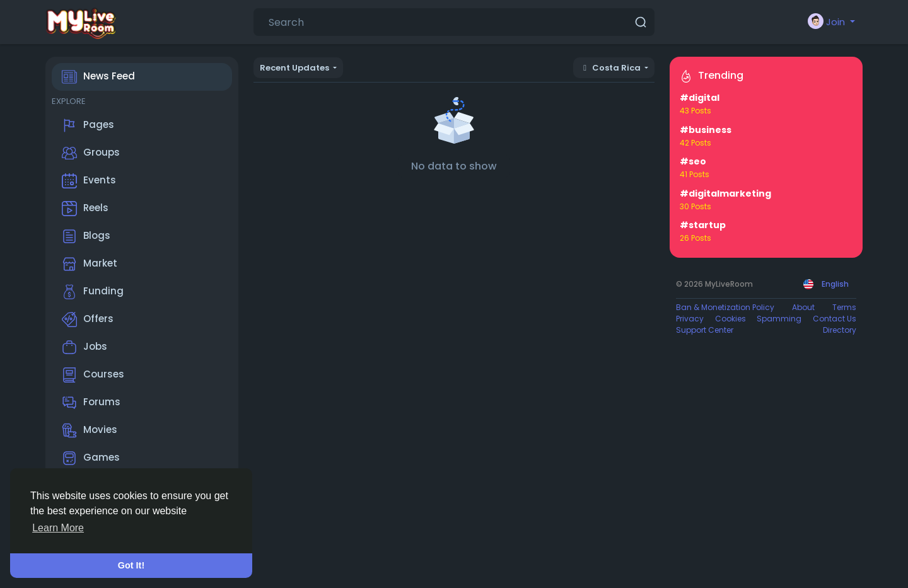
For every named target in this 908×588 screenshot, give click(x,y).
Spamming (779, 319)
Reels (85, 209)
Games (91, 458)
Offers (88, 320)
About (803, 307)
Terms (844, 307)
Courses (93, 375)
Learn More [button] (58, 528)
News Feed (98, 77)
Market (90, 264)
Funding (93, 292)
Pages (88, 125)
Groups (91, 153)
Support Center (705, 330)
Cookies (730, 319)
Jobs (84, 347)
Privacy (690, 319)
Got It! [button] (131, 565)
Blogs (86, 236)
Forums (91, 403)
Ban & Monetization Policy (725, 307)
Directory (840, 330)
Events (89, 181)
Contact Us (835, 319)
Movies (90, 430)
